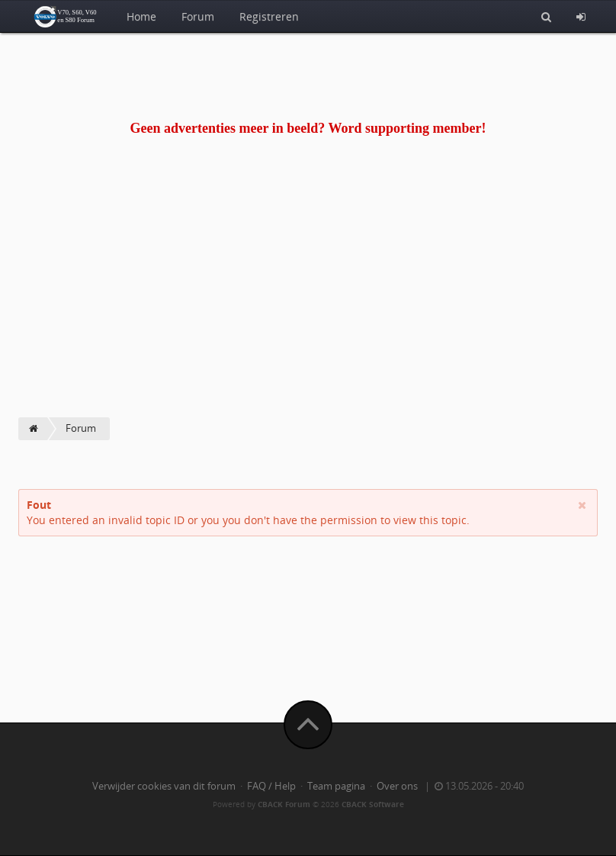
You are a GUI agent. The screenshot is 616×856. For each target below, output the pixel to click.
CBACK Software (373, 804)
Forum (198, 16)
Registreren (269, 16)
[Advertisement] (308, 303)
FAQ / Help (271, 786)
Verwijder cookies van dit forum (164, 786)
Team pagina (336, 786)
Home (141, 16)
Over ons (397, 786)
